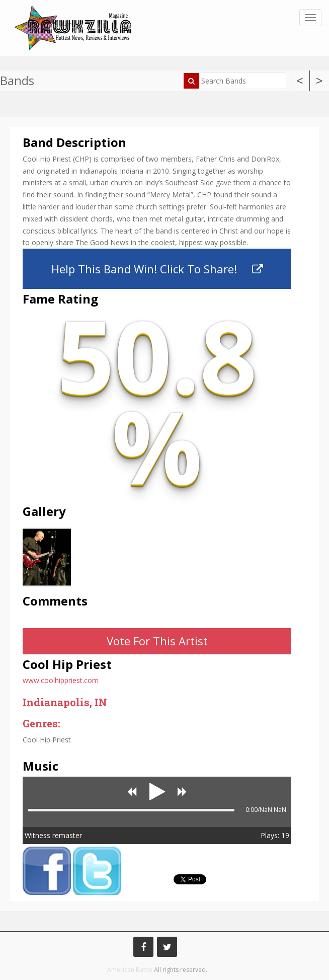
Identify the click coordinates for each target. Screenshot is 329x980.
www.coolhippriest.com (61, 680)
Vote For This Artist (157, 641)
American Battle (130, 970)
